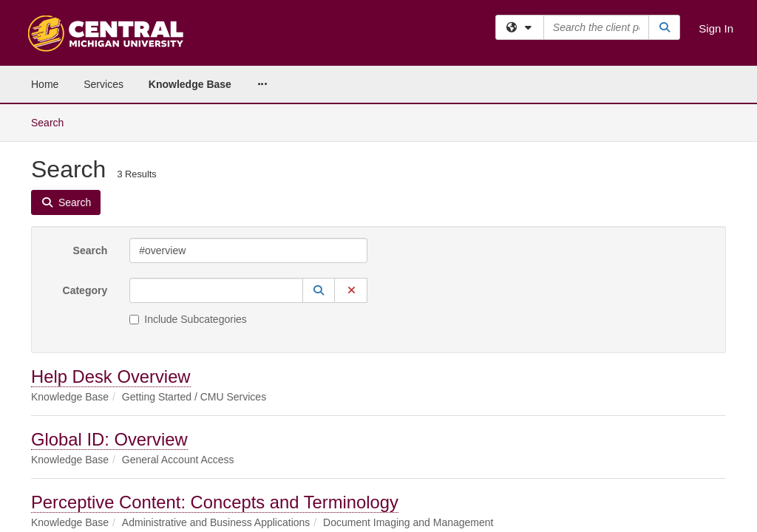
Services (103, 84)
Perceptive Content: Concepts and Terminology (215, 398)
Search (91, 146)
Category (85, 186)
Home (45, 84)
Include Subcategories (188, 215)
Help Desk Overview (111, 272)
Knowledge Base (190, 84)
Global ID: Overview (109, 335)
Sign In (716, 28)
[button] (319, 186)
